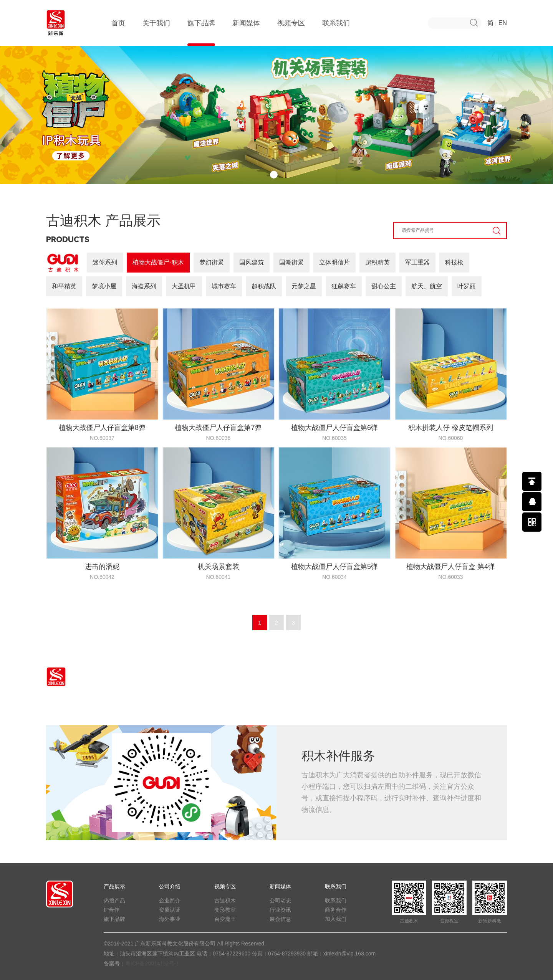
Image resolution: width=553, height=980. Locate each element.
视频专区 (291, 33)
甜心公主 (384, 286)
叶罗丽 (467, 286)
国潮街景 (291, 262)
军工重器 (417, 262)
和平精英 (64, 286)
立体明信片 (334, 262)
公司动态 (280, 901)
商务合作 (336, 910)
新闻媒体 (246, 33)
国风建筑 (252, 262)
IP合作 (112, 910)
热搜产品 (114, 901)
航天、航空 (427, 286)
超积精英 (377, 262)
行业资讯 (280, 910)
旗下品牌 (201, 33)
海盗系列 (144, 286)
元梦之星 (304, 286)
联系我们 (336, 33)
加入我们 (336, 919)
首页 (118, 33)
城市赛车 (224, 286)
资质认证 (170, 910)
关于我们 (156, 33)
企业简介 (170, 901)
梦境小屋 (104, 286)
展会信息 (280, 919)
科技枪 (454, 262)
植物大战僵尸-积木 (158, 262)
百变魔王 (225, 919)
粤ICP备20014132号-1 (152, 963)
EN (503, 23)
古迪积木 (225, 901)
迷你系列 (105, 262)
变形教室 (225, 910)
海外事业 (170, 919)
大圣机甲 (184, 286)
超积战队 (264, 286)
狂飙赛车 (344, 286)
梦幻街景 (212, 262)
